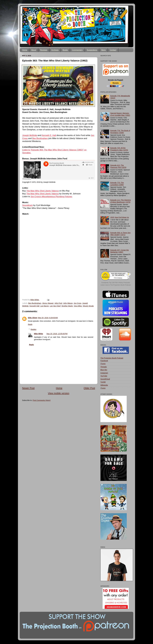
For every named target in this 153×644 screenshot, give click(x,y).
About (34, 50)
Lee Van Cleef (55, 306)
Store (103, 50)
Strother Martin (67, 306)
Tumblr (103, 382)
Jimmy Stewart (48, 303)
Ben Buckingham (40, 138)
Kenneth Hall (34, 306)
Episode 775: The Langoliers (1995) (117, 184)
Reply (30, 324)
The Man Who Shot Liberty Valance (42, 191)
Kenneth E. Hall (49, 135)
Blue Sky (104, 370)
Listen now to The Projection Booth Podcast (116, 285)
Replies (33, 329)
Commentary (77, 50)
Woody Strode (88, 306)
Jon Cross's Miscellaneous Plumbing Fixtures (51, 197)
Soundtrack (27, 205)
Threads (104, 367)
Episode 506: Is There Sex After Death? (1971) (120, 234)
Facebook (104, 361)
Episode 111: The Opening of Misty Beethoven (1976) (121, 201)
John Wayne (68, 303)
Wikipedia (104, 385)
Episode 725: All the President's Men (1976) (119, 149)
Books (65, 50)
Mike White (38, 334)
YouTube (104, 376)
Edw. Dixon (33, 318)
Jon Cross (78, 303)
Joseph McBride (30, 135)
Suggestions (92, 50)
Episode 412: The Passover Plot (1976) (118, 166)
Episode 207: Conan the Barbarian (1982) (120, 251)
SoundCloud (105, 379)
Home (25, 50)
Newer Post (28, 388)
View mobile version (59, 393)
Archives (55, 50)
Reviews (44, 50)
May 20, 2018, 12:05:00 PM (57, 334)
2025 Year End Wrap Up (120, 217)
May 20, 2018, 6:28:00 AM (48, 318)
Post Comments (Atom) (42, 400)
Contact (113, 50)
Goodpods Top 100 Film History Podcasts (116, 283)
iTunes (103, 364)
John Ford (58, 303)
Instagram (104, 373)
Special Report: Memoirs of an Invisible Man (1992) (120, 114)
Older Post (89, 388)
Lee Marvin (45, 306)
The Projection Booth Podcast (112, 358)
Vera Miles (78, 306)
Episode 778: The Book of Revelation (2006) (120, 132)
